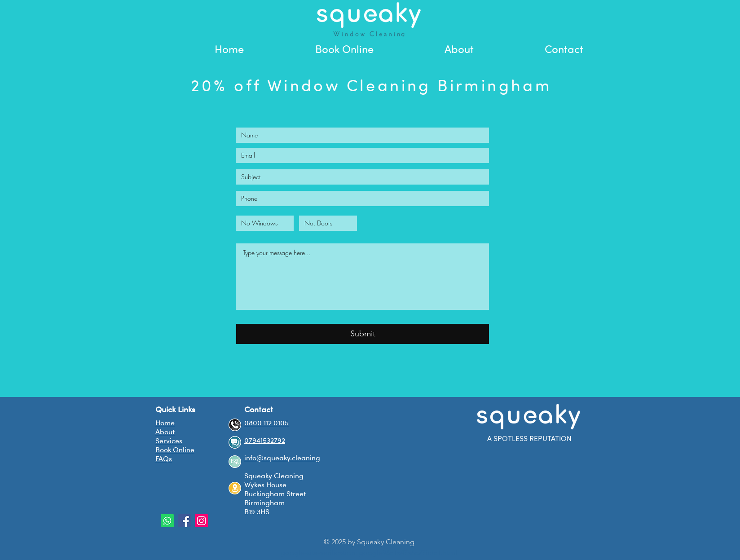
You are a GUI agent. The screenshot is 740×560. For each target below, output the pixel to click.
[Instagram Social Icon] (201, 521)
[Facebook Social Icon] (184, 521)
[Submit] (363, 334)
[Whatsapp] (167, 521)
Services (169, 441)
